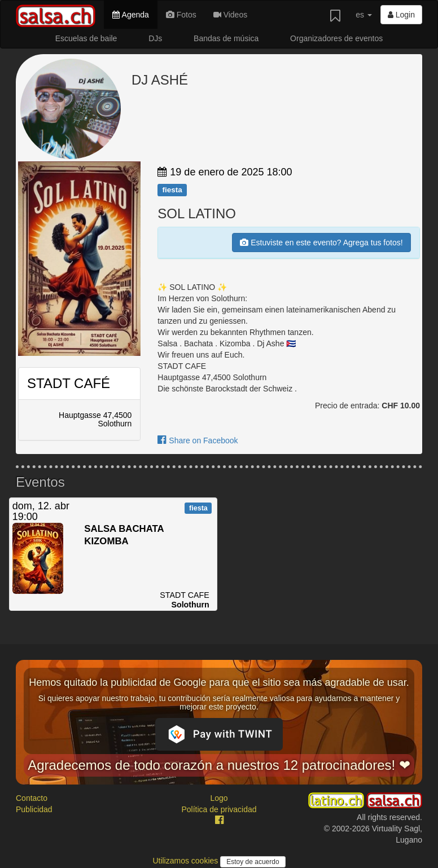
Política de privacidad (219, 809)
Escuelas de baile (86, 38)
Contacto (32, 798)
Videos (230, 15)
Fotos (181, 15)
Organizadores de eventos (336, 38)
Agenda (130, 15)
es (364, 15)
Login (401, 15)
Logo (219, 798)
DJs (155, 38)
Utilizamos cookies (186, 861)
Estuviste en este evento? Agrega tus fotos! (321, 243)
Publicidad (34, 809)
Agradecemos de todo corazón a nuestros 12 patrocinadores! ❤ (219, 765)
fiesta (172, 190)
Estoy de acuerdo (253, 862)
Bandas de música (226, 38)
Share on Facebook (198, 440)
